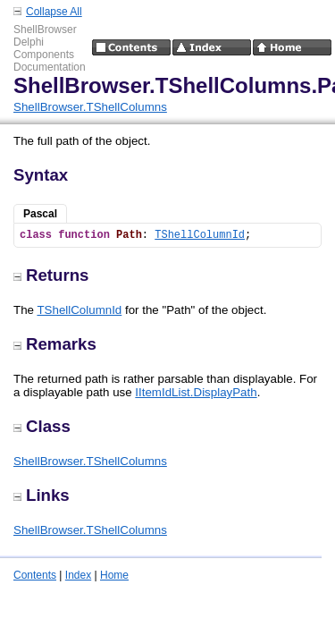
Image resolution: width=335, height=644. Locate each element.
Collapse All (54, 12)
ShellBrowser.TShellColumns (90, 107)
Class (42, 426)
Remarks (55, 344)
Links (42, 495)
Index (78, 575)
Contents (35, 575)
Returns (51, 275)
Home (114, 575)
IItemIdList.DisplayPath (196, 392)
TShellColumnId (200, 235)
